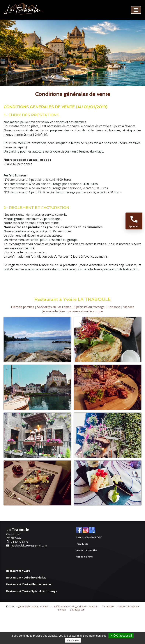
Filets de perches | (24, 307)
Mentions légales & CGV (89, 537)
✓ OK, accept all (121, 636)
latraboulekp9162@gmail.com (29, 545)
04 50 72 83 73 (20, 542)
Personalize (73, 640)
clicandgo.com (78, 610)
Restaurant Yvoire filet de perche (29, 584)
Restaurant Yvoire (18, 571)
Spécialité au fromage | (91, 307)
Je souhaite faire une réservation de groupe (73, 311)
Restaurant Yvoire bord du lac (26, 577)
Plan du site (82, 544)
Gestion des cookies (86, 550)
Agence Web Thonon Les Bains (33, 607)
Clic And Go (108, 607)
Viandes (129, 307)
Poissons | (115, 307)
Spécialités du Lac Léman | (55, 307)
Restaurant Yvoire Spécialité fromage (32, 591)
